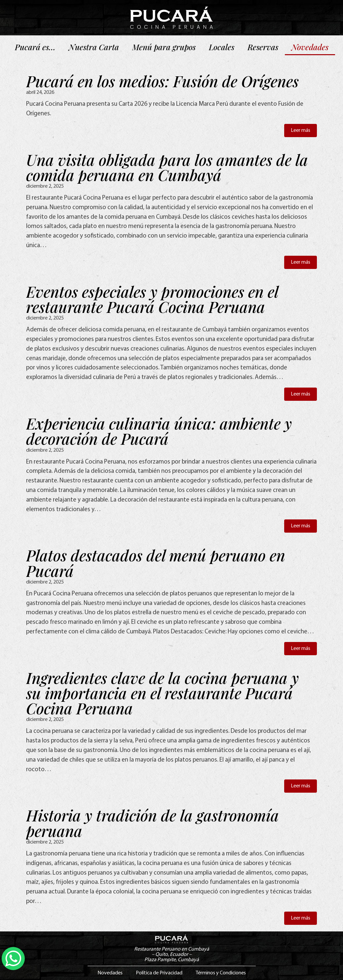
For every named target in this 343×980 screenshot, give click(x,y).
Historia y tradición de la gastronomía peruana (152, 823)
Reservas (263, 47)
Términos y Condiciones (221, 973)
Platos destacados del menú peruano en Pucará (156, 563)
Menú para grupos (164, 47)
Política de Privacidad (159, 973)
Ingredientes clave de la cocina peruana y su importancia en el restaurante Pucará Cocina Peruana (162, 693)
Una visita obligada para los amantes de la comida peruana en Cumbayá (167, 167)
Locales (222, 47)
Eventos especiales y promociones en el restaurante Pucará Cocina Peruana (152, 299)
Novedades (310, 47)
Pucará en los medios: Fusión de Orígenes (162, 81)
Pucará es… (35, 47)
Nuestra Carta (94, 47)
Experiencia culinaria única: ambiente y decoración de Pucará (159, 431)
